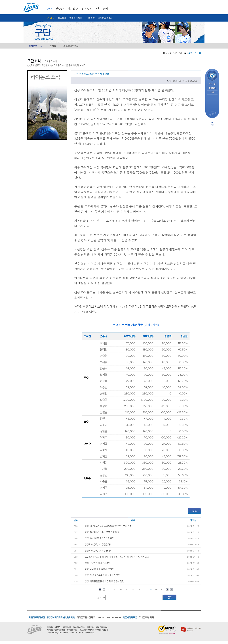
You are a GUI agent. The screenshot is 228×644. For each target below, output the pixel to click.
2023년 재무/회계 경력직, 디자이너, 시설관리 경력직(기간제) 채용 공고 (117, 557)
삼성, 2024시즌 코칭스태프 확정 (99, 538)
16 (139, 590)
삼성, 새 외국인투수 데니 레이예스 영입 (102, 575)
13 (121, 590)
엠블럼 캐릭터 (76, 18)
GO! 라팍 (90, 18)
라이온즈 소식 (35, 46)
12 (115, 590)
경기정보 (73, 9)
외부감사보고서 (71, 46)
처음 (100, 590)
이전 (104, 590)
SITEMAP (117, 617)
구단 (49, 9)
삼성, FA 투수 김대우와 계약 (97, 563)
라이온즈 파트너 (105, 18)
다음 (167, 590)
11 (109, 590)
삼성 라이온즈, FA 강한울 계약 (98, 544)
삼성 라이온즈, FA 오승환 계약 (98, 551)
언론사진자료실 (130, 617)
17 (144, 590)
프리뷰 (53, 46)
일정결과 (212, 88)
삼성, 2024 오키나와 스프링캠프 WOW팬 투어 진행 (108, 526)
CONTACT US (103, 617)
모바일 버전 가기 (146, 617)
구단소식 (50, 18)
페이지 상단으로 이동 (212, 124)
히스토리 (62, 18)
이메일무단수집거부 (86, 617)
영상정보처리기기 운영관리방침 (61, 617)
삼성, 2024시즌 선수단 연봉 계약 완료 (102, 532)
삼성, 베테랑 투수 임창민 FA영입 (99, 569)
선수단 (59, 9)
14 (127, 590)
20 (162, 590)
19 (156, 590)
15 (133, 590)
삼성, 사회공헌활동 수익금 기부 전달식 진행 (104, 581)
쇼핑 (105, 9)
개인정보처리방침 (37, 617)
